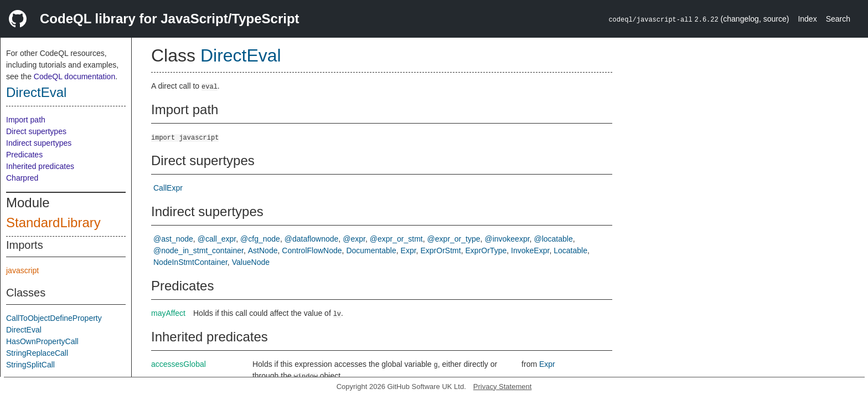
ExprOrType (486, 250)
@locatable (553, 239)
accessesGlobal (179, 364)
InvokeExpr (530, 250)
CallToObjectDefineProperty (54, 318)
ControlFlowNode (312, 250)
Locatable (570, 250)
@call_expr (217, 239)
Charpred (22, 178)
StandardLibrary (53, 222)
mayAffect (168, 313)
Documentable (371, 250)
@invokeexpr (507, 239)
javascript (22, 270)
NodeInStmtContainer (190, 262)
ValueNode (251, 262)
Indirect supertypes (39, 143)
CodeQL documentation (74, 76)
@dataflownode (312, 239)
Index (807, 19)
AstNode (263, 250)
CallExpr (168, 188)
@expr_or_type (454, 239)
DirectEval (36, 92)
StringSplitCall (30, 365)
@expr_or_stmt (396, 239)
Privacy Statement (503, 387)
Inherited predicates (40, 166)
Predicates (24, 155)
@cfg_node (260, 239)
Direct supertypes (36, 131)
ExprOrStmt (441, 250)
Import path (26, 120)
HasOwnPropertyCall (42, 341)
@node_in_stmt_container (198, 250)
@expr (354, 239)
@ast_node (173, 239)
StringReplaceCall (37, 353)
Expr (409, 250)
